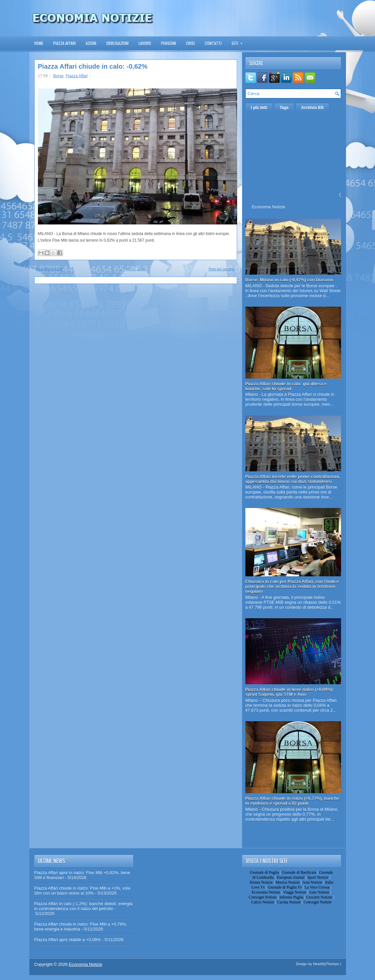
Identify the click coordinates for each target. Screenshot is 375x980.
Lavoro (145, 43)
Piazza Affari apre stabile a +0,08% (68, 940)
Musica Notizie (288, 882)
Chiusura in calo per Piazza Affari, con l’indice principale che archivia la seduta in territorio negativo (292, 586)
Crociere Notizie (319, 897)
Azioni (91, 43)
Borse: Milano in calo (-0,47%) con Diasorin (289, 280)
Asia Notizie (312, 882)
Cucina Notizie (289, 902)
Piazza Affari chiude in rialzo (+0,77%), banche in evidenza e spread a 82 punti (292, 801)
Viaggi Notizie (295, 892)
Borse (58, 76)
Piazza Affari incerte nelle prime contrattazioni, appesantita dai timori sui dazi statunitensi (293, 479)
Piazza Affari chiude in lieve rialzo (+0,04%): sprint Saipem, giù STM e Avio (290, 692)
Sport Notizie (318, 877)
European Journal (291, 877)
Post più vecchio (222, 269)
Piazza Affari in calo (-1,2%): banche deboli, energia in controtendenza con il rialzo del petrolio (83, 906)
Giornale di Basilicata (299, 872)
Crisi (190, 43)
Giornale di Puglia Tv (285, 887)
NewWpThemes (326, 964)
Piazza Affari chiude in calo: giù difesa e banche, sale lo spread (286, 386)
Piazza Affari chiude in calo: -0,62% (93, 66)
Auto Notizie (319, 892)
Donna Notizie (261, 882)
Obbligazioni (117, 43)
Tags (284, 108)
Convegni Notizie (263, 897)
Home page (135, 269)
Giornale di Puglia (265, 872)
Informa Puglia (291, 897)
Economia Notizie (269, 207)
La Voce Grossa (317, 887)
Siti (239, 41)
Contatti (213, 43)
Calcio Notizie (263, 902)
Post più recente (49, 269)
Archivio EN (312, 108)
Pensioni (169, 43)
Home (39, 43)
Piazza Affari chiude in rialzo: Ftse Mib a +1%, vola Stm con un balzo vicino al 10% (82, 891)
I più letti (259, 108)
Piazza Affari (64, 43)
